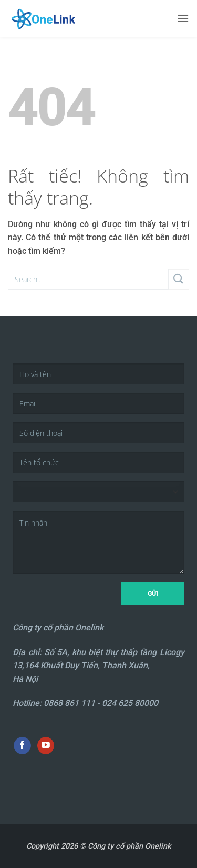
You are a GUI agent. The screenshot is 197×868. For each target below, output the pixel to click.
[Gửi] (179, 279)
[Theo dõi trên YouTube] (46, 746)
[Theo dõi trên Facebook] (22, 746)
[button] (183, 18)
